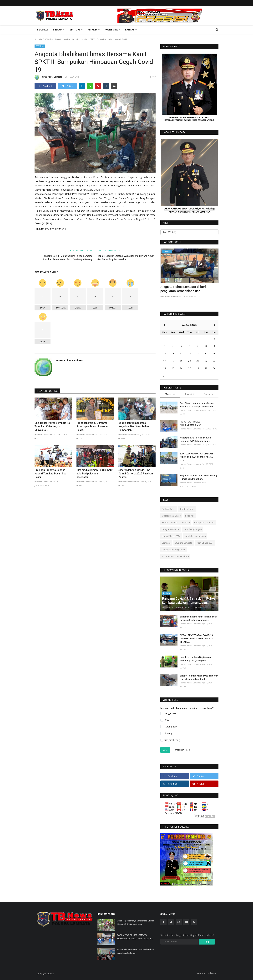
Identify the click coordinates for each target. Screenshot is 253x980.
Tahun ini (209, 394)
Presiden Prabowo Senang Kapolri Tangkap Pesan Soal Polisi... (51, 474)
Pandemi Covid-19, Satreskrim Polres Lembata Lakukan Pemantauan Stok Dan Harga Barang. (68, 258)
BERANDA (49, 39)
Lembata (166, 543)
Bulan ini (189, 394)
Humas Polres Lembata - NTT (48, 482)
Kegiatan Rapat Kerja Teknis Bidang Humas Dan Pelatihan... (198, 477)
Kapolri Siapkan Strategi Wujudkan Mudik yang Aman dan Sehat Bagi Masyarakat (126, 258)
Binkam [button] (59, 30)
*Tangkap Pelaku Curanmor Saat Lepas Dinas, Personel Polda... (92, 426)
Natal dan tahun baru (195, 536)
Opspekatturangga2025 (174, 550)
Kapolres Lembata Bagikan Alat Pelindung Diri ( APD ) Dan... (196, 659)
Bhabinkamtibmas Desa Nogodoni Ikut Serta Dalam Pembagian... (134, 426)
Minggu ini (170, 394)
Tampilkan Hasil (181, 750)
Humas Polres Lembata (48, 77)
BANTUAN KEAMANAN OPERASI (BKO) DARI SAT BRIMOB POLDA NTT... (196, 457)
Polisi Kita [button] (112, 30)
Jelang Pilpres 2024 (171, 536)
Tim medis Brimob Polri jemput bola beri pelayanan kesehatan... (94, 474)
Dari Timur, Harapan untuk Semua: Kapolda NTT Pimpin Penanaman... (198, 405)
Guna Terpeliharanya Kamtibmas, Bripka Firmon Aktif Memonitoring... (135, 923)
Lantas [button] (131, 30)
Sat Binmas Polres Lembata (175, 556)
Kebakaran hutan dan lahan (176, 522)
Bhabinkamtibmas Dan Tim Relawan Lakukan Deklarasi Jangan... (198, 618)
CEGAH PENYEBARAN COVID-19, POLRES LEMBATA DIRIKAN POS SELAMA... (197, 639)
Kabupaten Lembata (204, 522)
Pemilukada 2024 (205, 543)
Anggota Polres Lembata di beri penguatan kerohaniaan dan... (183, 289)
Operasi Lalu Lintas (171, 516)
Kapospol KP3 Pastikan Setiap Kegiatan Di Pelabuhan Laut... (195, 439)
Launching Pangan (193, 529)
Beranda (43, 30)
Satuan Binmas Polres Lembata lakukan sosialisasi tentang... (135, 951)
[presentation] (207, 254)
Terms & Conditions (207, 973)
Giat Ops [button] (76, 30)
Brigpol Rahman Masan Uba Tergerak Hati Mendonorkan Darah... (199, 677)
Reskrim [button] (94, 30)
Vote (165, 750)
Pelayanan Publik (171, 529)
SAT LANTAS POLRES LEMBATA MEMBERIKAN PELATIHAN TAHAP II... (135, 937)
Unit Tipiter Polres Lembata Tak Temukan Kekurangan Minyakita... (53, 426)
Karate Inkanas (187, 509)
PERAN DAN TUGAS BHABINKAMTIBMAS (191, 423)
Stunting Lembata (184, 543)
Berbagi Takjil (169, 509)
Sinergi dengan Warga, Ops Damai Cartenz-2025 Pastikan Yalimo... (136, 474)
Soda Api (190, 516)
